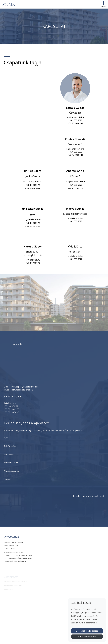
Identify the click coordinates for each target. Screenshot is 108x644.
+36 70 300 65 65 (11, 409)
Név (6, 438)
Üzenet (7, 479)
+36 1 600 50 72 (11, 406)
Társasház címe (11, 463)
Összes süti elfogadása (87, 631)
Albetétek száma (12, 471)
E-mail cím (9, 454)
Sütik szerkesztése (87, 637)
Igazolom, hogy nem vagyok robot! (89, 496)
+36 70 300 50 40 (11, 412)
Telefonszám (10, 446)
